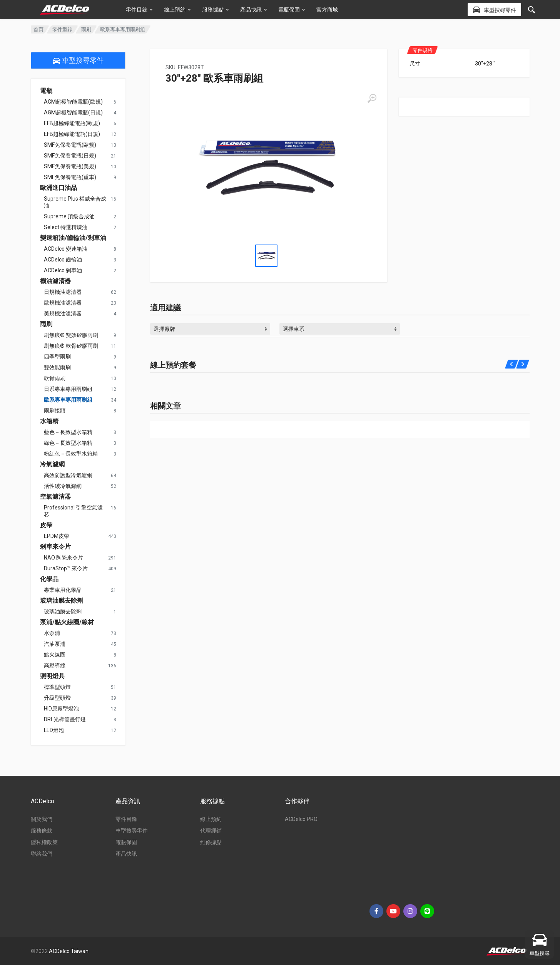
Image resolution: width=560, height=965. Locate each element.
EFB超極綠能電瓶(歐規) (72, 123)
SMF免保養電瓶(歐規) (70, 145)
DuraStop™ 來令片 (66, 568)
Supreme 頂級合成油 (69, 216)
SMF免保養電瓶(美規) (70, 166)
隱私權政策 (44, 842)
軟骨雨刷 (55, 378)
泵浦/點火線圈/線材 (67, 622)
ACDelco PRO (301, 819)
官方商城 (327, 10)
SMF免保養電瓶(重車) (70, 177)
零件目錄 (139, 10)
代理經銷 (211, 831)
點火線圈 (55, 655)
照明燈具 (52, 676)
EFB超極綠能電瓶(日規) (72, 134)
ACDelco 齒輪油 (63, 260)
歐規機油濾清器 (63, 303)
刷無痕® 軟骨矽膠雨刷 (71, 346)
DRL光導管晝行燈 (65, 719)
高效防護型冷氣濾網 (68, 475)
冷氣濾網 (52, 464)
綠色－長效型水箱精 (68, 443)
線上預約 (177, 10)
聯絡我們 (42, 854)
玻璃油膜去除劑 (62, 601)
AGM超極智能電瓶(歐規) (73, 102)
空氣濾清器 (55, 497)
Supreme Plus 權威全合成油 (75, 202)
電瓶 (46, 91)
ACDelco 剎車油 (63, 270)
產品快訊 (253, 10)
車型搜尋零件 (78, 60)
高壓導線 (55, 665)
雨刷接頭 (55, 410)
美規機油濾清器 (63, 313)
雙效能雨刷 (57, 367)
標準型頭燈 (57, 687)
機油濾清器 (55, 281)
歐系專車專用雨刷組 (68, 400)
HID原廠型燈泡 (61, 709)
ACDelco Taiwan (69, 951)
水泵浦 (52, 633)
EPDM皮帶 (57, 536)
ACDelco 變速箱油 (66, 249)
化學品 (49, 579)
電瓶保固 (292, 10)
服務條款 (42, 831)
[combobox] (210, 329)
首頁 (38, 29)
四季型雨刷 (57, 357)
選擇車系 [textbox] (294, 329)
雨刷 (86, 29)
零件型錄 (62, 29)
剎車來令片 (55, 547)
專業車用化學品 (63, 590)
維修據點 (211, 842)
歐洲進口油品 (59, 188)
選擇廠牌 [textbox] (164, 329)
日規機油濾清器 (63, 292)
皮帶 (46, 525)
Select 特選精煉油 (66, 227)
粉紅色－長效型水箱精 (71, 454)
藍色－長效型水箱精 (68, 432)
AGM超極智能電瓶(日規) (73, 112)
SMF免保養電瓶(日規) (70, 156)
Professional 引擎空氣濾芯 (73, 511)
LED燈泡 (54, 730)
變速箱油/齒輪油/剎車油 (73, 238)
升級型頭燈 (57, 698)
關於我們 (42, 819)
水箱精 (49, 421)
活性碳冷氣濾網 (63, 486)
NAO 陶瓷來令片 (64, 558)
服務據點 (215, 10)
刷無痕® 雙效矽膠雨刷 (71, 335)
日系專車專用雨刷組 (68, 389)
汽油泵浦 (55, 644)
